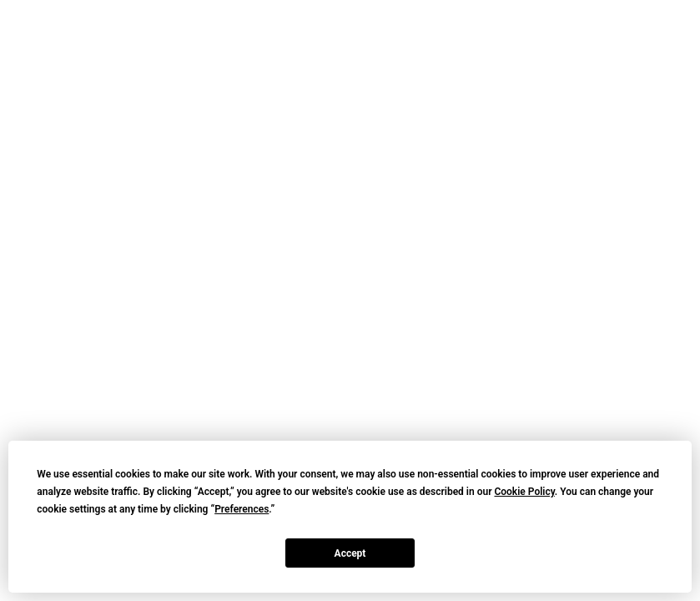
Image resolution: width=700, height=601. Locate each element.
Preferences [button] (242, 509)
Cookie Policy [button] (524, 492)
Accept (350, 553)
